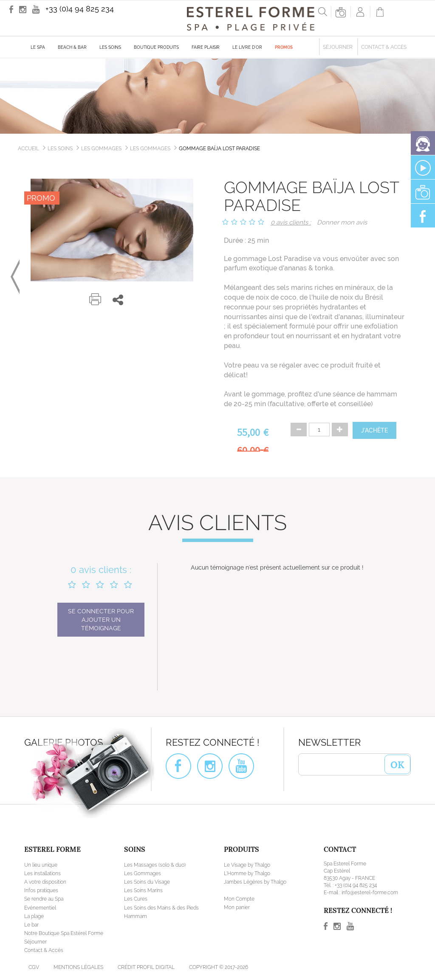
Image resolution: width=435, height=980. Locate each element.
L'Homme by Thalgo (247, 873)
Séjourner (338, 47)
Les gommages (150, 149)
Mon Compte (239, 899)
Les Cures (136, 899)
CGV (34, 967)
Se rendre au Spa (44, 899)
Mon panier (237, 907)
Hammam (136, 916)
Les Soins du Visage (147, 882)
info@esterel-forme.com (370, 893)
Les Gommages (101, 149)
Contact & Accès (384, 47)
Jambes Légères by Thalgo (255, 882)
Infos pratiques (41, 890)
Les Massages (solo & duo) (155, 865)
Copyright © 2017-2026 (219, 967)
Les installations (42, 873)
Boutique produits (156, 47)
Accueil (28, 149)
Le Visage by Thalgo (247, 865)
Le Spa (38, 47)
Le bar (31, 925)
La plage (34, 916)
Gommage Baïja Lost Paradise (219, 149)
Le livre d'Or (247, 47)
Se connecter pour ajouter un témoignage (101, 620)
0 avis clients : (291, 222)
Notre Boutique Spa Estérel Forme (64, 933)
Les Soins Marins (143, 890)
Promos (284, 47)
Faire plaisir (206, 47)
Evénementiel (40, 908)
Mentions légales (78, 967)
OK (397, 764)
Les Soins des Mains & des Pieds (161, 908)
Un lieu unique (41, 865)
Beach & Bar (72, 47)
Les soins (110, 47)
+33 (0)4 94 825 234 (80, 9)
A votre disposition (45, 882)
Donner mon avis (342, 222)
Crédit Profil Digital (146, 967)
